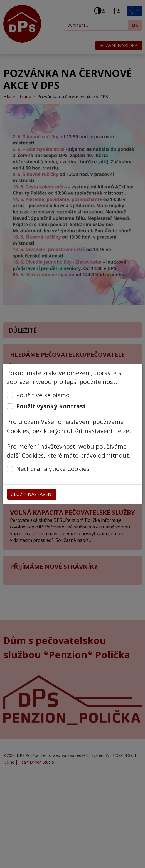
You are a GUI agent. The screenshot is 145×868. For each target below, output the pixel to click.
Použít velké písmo (43, 395)
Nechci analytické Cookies (53, 469)
